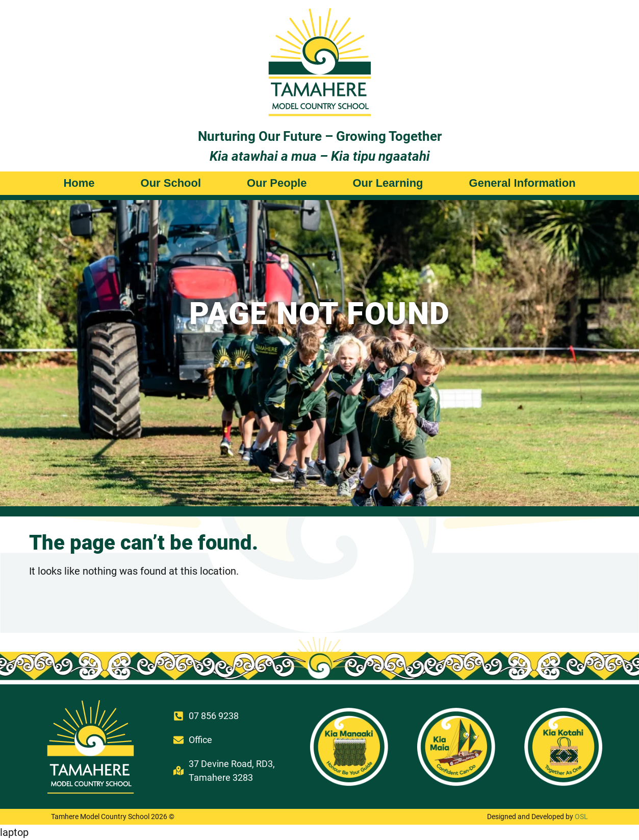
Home (79, 183)
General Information (522, 183)
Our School (171, 183)
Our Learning (388, 183)
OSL (581, 817)
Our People (277, 183)
